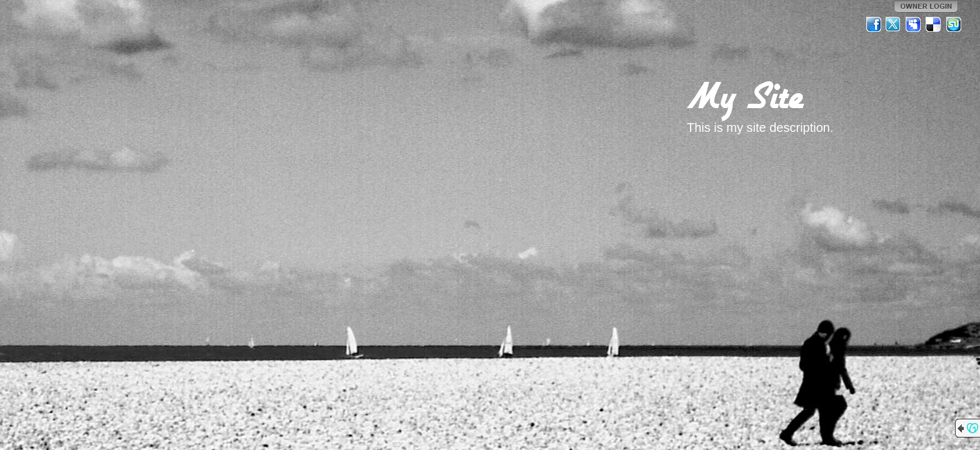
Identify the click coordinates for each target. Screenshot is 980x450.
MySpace (914, 24)
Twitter (894, 24)
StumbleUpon (954, 24)
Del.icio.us (934, 24)
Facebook (874, 24)
